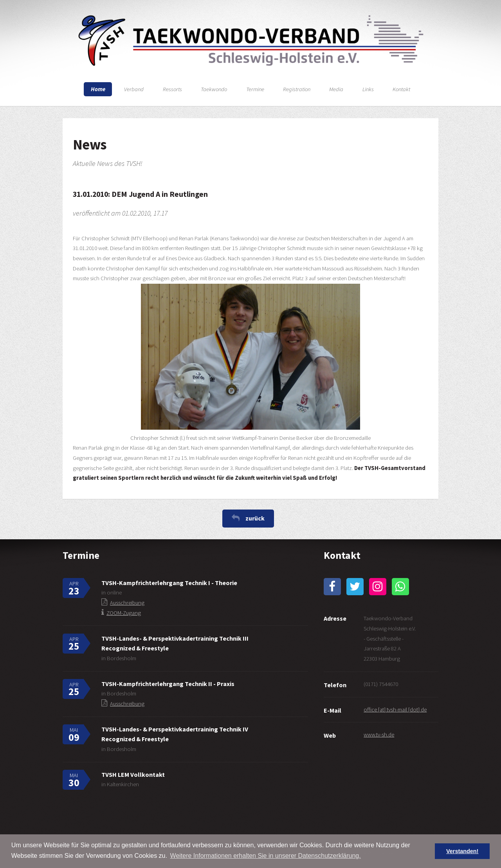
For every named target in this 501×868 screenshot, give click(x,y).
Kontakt (401, 89)
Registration (297, 89)
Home (98, 89)
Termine (255, 89)
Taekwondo (214, 89)
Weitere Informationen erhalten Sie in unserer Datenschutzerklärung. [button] (266, 856)
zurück (255, 518)
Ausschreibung (127, 603)
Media (336, 89)
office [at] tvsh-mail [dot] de (395, 710)
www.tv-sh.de (379, 735)
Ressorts (172, 89)
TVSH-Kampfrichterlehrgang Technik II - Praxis (168, 684)
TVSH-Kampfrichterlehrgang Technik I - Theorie (169, 583)
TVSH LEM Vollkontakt (133, 774)
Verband (134, 89)
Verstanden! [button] (462, 851)
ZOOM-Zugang (124, 613)
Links (368, 89)
